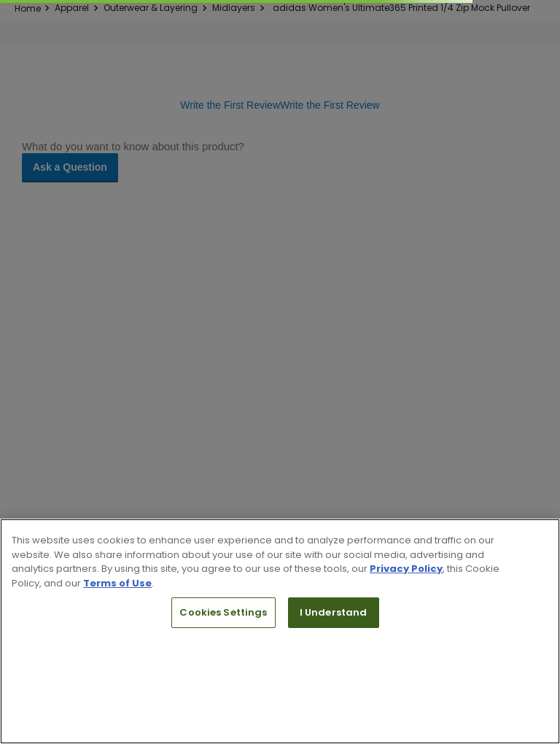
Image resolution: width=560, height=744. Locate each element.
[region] (280, 631)
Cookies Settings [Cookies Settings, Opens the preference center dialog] (223, 612)
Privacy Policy (406, 569)
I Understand (334, 612)
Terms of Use (117, 583)
